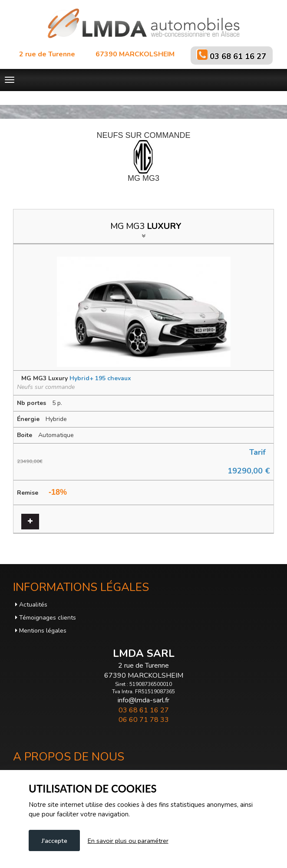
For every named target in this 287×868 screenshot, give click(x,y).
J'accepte (54, 841)
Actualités (31, 605)
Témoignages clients (46, 618)
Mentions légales (41, 631)
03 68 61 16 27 (238, 56)
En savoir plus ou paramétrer (128, 841)
